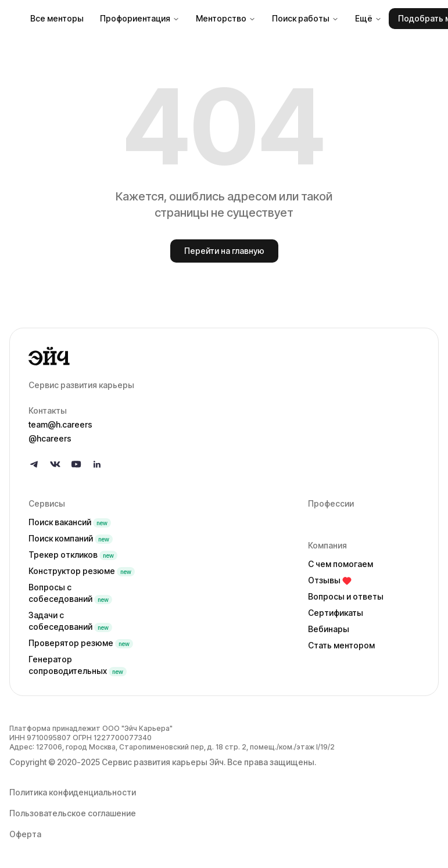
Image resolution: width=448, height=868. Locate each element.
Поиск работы (305, 18)
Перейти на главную (224, 251)
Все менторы (57, 18)
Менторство (226, 18)
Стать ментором (341, 645)
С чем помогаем (341, 564)
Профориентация (140, 18)
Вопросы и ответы (346, 596)
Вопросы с (70, 593)
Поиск (70, 522)
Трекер (73, 555)
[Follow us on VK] (55, 464)
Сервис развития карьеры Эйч (163, 762)
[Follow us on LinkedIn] (97, 464)
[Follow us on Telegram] (34, 464)
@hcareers (50, 438)
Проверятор (81, 643)
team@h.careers (60, 424)
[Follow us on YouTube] (76, 464)
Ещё (368, 18)
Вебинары (329, 629)
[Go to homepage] (224, 356)
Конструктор (82, 571)
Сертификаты (336, 613)
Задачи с (70, 621)
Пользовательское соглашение (73, 813)
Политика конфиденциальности (73, 792)
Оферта (25, 834)
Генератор (78, 665)
